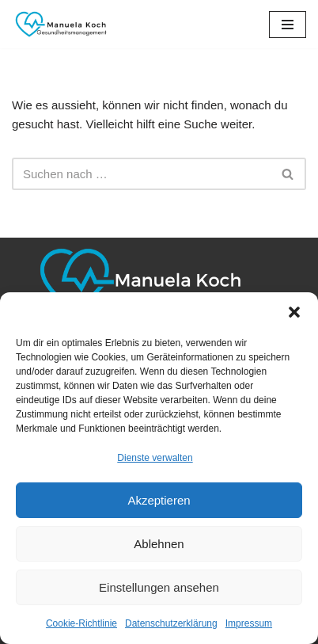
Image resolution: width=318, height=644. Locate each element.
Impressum (249, 623)
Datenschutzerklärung (171, 623)
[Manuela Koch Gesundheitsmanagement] (59, 24)
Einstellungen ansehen (159, 587)
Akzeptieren (159, 500)
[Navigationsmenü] (288, 25)
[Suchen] (141, 174)
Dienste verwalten (155, 458)
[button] (294, 312)
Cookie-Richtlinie (81, 623)
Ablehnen (159, 544)
